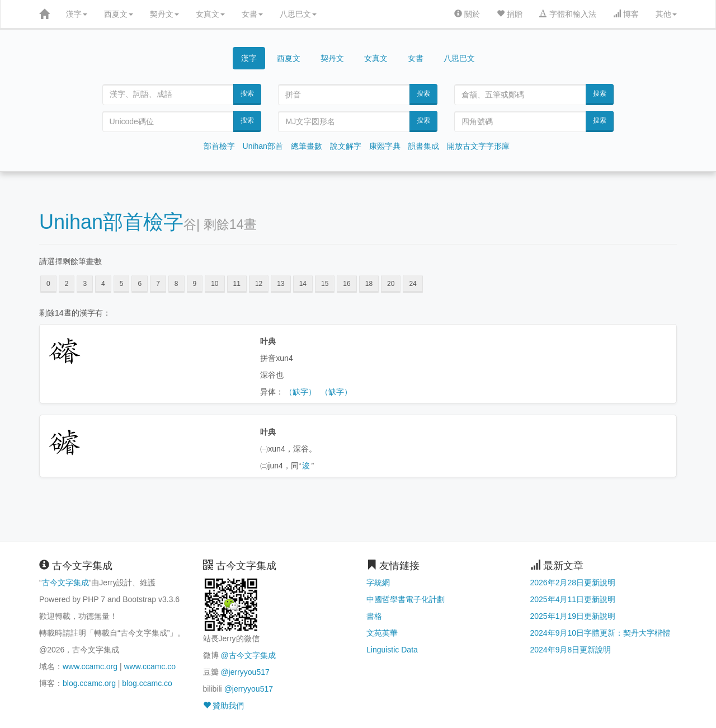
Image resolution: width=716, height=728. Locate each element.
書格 (374, 616)
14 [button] (303, 284)
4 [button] (103, 284)
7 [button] (158, 284)
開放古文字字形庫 (478, 146)
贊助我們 (224, 706)
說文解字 (346, 146)
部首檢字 (219, 146)
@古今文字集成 (248, 655)
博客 (626, 14)
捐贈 (510, 14)
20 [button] (391, 284)
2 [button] (67, 284)
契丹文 (164, 14)
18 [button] (369, 284)
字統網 (378, 583)
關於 (467, 14)
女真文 (210, 14)
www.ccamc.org (90, 666)
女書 (252, 14)
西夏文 (119, 14)
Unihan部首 (263, 146)
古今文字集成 (65, 583)
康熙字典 (385, 146)
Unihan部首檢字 (111, 222)
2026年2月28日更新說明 (573, 583)
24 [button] (413, 284)
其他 (666, 14)
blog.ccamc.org (89, 683)
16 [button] (347, 284)
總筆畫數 (307, 146)
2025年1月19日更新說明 (573, 616)
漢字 (77, 14)
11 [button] (237, 284)
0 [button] (48, 284)
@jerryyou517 (245, 672)
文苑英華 (382, 633)
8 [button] (176, 284)
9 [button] (195, 284)
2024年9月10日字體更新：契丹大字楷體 (600, 633)
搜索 (247, 93)
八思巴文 (298, 14)
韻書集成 (423, 146)
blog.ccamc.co (147, 683)
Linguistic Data (392, 650)
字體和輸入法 (568, 14)
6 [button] (140, 284)
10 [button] (215, 284)
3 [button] (85, 284)
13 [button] (281, 284)
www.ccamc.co (150, 666)
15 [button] (325, 284)
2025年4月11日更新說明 (573, 599)
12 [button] (259, 284)
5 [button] (122, 284)
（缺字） (300, 392)
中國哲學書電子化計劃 (406, 599)
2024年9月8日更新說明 (571, 650)
